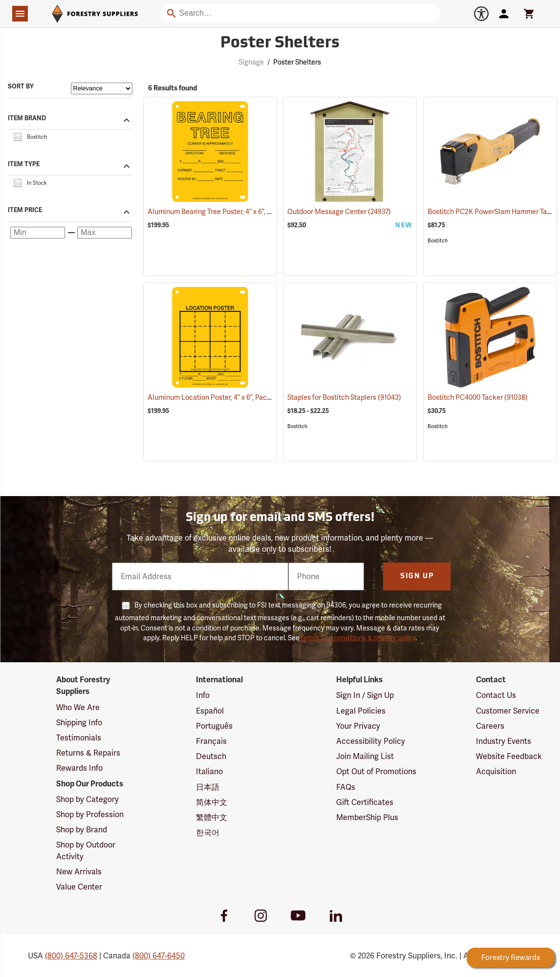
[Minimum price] (38, 233)
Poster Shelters (297, 62)
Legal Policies (361, 711)
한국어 (208, 833)
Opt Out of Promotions (376, 771)
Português (214, 726)
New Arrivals (79, 872)
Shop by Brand (82, 830)
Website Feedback (509, 756)
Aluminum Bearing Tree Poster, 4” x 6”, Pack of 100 (238, 212)
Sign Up (417, 576)
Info (203, 695)
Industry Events (504, 741)
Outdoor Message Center (339, 212)
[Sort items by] (102, 88)
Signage (251, 62)
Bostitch (438, 241)
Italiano (209, 771)
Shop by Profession (90, 814)
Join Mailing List (365, 756)
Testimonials (79, 738)
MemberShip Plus (367, 817)
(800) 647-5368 (71, 956)
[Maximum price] (105, 233)
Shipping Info (79, 723)
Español (210, 711)
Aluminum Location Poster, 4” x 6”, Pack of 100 (231, 397)
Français (211, 741)
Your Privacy (358, 726)
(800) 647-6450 (159, 956)
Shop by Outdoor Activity (86, 850)
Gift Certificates (365, 802)
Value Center (79, 887)
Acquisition (496, 771)
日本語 (208, 787)
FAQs (346, 787)
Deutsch (211, 756)
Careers (490, 726)
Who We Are (78, 707)
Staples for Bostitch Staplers (344, 397)
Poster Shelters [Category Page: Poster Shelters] (280, 43)
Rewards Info (79, 768)
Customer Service (508, 711)
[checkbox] (18, 136)
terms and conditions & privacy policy (358, 638)
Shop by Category (87, 799)
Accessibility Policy (371, 741)
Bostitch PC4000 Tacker (478, 397)
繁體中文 (212, 817)
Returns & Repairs (88, 753)
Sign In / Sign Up (365, 695)
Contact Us (496, 695)
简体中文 (212, 802)
